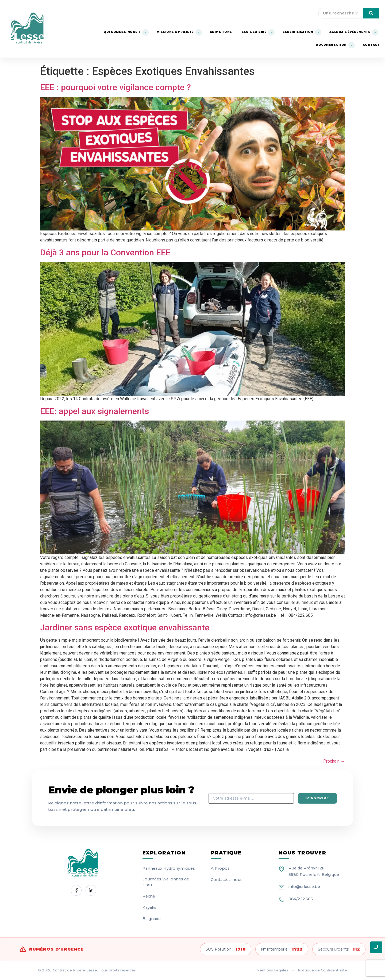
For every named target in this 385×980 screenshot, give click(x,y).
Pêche (149, 896)
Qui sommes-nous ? (122, 32)
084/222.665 (301, 899)
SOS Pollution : (226, 949)
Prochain (334, 761)
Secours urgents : (339, 949)
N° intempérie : (282, 949)
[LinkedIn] (91, 890)
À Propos (220, 868)
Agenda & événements (350, 32)
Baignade (152, 919)
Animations (221, 32)
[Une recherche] (341, 13)
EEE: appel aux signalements (95, 411)
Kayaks (149, 907)
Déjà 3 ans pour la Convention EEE (105, 252)
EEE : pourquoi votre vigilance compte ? (115, 87)
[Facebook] (76, 890)
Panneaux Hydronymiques (169, 868)
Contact (371, 45)
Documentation (331, 45)
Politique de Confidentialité (322, 970)
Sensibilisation (298, 32)
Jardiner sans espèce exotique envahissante (125, 627)
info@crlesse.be (304, 887)
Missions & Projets (175, 32)
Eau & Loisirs (254, 32)
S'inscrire (317, 798)
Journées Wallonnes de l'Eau (166, 882)
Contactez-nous (227, 880)
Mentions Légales (272, 970)
